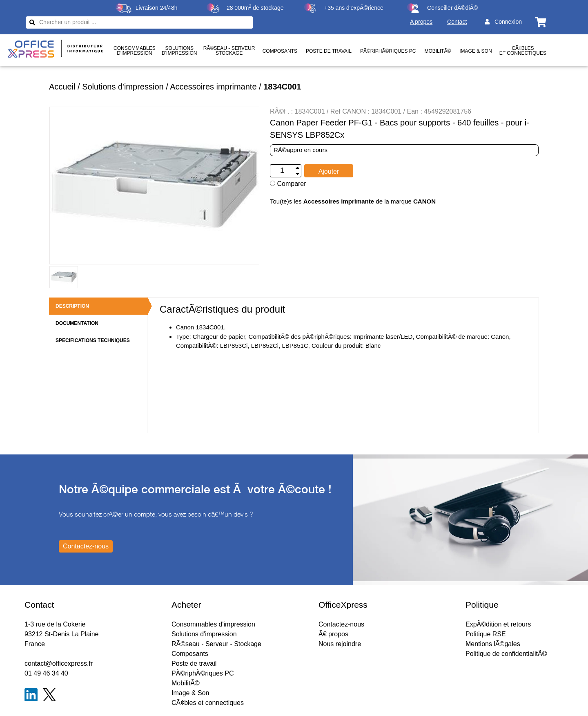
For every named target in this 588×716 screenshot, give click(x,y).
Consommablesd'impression (135, 51)
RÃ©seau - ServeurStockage (229, 51)
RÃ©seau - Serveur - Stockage (216, 644)
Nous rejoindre (340, 644)
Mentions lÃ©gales (493, 644)
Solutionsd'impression (179, 51)
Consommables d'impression (213, 624)
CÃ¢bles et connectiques (523, 51)
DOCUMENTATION (77, 323)
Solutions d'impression (123, 87)
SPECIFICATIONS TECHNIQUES (93, 340)
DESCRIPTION (72, 306)
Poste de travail (329, 51)
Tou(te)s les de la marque (353, 201)
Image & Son (476, 51)
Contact (457, 22)
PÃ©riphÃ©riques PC (388, 51)
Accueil (62, 87)
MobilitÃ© (438, 51)
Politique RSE (486, 634)
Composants (280, 51)
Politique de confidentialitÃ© (506, 654)
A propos (421, 22)
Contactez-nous (341, 624)
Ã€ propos (333, 634)
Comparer (288, 184)
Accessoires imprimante (213, 87)
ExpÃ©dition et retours (498, 624)
